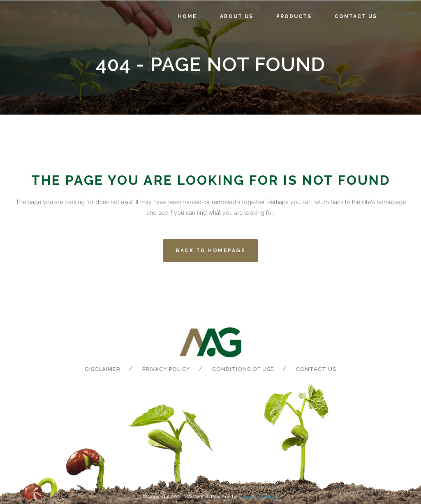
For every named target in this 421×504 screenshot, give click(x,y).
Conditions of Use (243, 369)
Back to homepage (210, 251)
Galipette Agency (258, 497)
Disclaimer (103, 369)
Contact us (316, 369)
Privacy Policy (166, 369)
